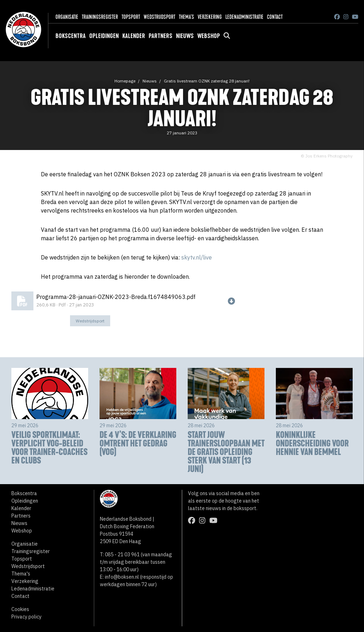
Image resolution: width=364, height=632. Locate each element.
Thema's (186, 17)
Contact (275, 17)
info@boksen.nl (122, 577)
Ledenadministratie (244, 17)
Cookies (20, 609)
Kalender (134, 36)
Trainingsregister (100, 17)
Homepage (125, 81)
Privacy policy (26, 617)
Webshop (209, 36)
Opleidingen (104, 36)
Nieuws (185, 36)
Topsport (131, 17)
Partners (160, 36)
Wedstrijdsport (159, 17)
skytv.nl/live (197, 257)
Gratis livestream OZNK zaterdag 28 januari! (207, 81)
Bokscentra (71, 36)
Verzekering (210, 17)
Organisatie (67, 17)
